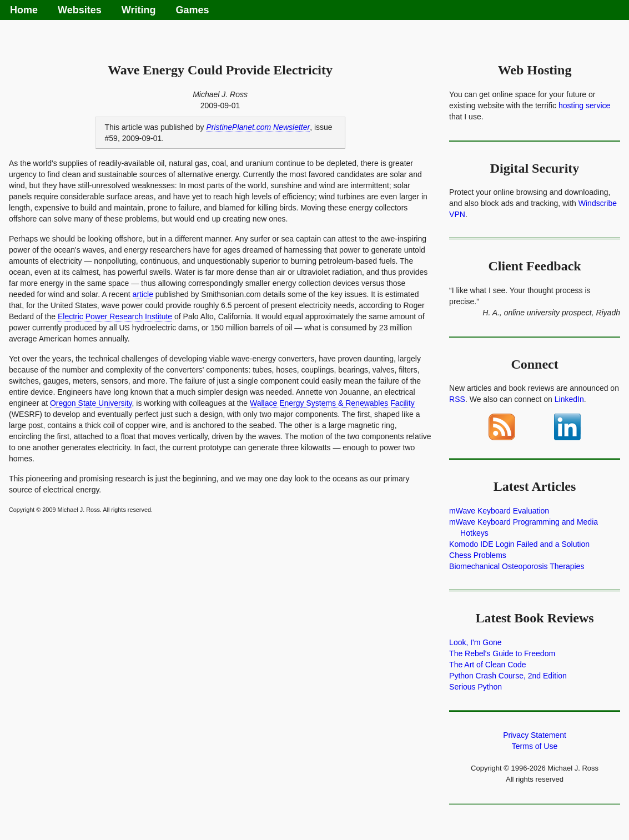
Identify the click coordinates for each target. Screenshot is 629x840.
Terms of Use (535, 746)
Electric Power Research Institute (115, 316)
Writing (139, 10)
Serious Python (475, 687)
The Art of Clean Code (488, 665)
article (143, 294)
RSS (457, 399)
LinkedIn (569, 399)
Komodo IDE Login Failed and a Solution (519, 544)
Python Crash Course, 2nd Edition (508, 676)
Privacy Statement (535, 735)
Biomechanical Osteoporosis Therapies (517, 566)
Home (24, 10)
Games (192, 10)
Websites (80, 10)
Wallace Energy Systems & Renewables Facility (332, 403)
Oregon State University (91, 403)
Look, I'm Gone (475, 642)
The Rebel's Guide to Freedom (502, 653)
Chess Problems (478, 555)
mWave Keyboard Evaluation (499, 511)
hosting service (584, 105)
